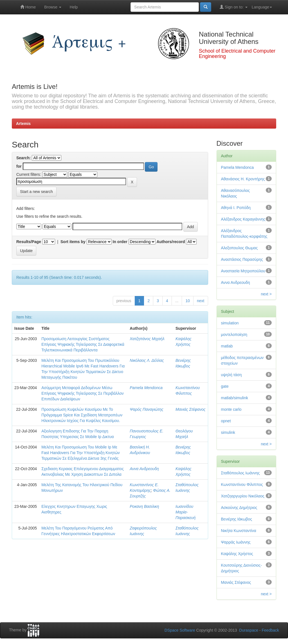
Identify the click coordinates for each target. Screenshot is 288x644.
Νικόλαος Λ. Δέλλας (147, 360)
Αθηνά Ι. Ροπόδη (236, 208)
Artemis (23, 124)
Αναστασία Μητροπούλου (243, 271)
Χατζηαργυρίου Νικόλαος (243, 496)
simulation (230, 323)
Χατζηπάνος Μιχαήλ (147, 339)
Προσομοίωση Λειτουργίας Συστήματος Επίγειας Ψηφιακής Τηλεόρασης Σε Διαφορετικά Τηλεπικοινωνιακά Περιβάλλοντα (83, 344)
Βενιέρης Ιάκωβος (237, 519)
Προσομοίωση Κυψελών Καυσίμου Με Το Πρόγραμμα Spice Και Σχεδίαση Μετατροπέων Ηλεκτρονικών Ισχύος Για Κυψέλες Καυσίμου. (82, 415)
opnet (226, 421)
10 (188, 301)
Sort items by (73, 242)
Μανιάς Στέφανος (190, 409)
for (19, 166)
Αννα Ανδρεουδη (144, 469)
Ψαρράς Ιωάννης (236, 542)
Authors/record (171, 242)
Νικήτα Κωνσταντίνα (239, 531)
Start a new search (36, 192)
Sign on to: (234, 7)
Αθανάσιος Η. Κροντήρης (243, 179)
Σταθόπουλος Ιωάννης (240, 473)
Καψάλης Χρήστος (237, 554)
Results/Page (29, 242)
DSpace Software (180, 630)
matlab (227, 346)
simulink (228, 432)
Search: (23, 158)
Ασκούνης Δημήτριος (239, 508)
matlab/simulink (235, 398)
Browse (53, 7)
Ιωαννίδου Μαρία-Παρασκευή (185, 512)
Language (262, 7)
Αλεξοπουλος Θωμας (239, 248)
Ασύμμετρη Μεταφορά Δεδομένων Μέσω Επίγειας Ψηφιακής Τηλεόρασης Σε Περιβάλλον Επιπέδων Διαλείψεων (83, 393)
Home (28, 7)
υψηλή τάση (231, 375)
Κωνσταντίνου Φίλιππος (242, 484)
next (201, 301)
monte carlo (231, 409)
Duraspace (249, 630)
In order (120, 242)
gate (225, 386)
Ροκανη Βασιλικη (144, 506)
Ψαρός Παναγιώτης (146, 409)
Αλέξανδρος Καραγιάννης (243, 219)
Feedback (270, 630)
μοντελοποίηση (234, 335)
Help (74, 7)
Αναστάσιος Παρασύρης (242, 259)
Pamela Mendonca (146, 388)
